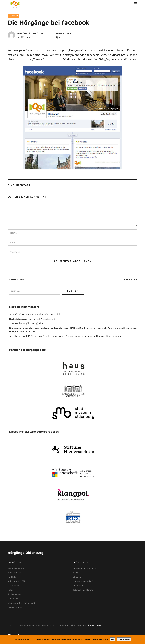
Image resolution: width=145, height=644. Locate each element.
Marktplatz (13, 577)
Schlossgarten (14, 594)
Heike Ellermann (19, 319)
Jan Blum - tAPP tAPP (21, 336)
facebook (14, 635)
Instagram (10, 635)
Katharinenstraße (16, 568)
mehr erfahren (124, 639)
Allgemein (14, 16)
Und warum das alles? (83, 581)
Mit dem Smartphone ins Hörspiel (41, 314)
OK (113, 639)
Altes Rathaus (14, 573)
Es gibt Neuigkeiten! (44, 319)
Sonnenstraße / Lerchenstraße (22, 603)
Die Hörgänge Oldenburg (84, 568)
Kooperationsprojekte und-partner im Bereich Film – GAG (42, 328)
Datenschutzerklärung (83, 590)
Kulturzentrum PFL (17, 581)
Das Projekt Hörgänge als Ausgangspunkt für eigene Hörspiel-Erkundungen (80, 336)
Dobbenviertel (14, 599)
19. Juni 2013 (25, 37)
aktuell (76, 573)
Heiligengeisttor (15, 607)
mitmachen (78, 577)
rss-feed (19, 635)
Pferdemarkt (14, 585)
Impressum (78, 585)
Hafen (11, 590)
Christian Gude (33, 33)
